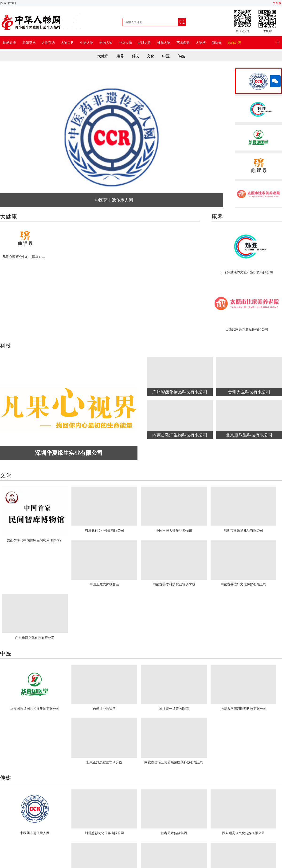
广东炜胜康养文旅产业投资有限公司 (247, 272)
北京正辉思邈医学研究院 (104, 762)
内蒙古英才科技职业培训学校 (174, 584)
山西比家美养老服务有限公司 (247, 329)
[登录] (4, 3)
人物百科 (67, 43)
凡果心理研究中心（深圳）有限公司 (25, 257)
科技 (135, 56)
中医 (166, 56)
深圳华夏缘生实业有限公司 (69, 453)
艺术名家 (183, 43)
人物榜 (201, 43)
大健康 (103, 56)
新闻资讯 (29, 43)
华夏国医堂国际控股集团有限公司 (35, 709)
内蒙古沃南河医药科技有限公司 (243, 709)
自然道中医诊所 (104, 709)
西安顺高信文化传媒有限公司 (243, 833)
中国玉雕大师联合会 (104, 584)
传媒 (181, 56)
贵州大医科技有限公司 (249, 392)
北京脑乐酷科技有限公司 (249, 435)
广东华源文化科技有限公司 (35, 638)
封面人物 (106, 43)
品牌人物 (145, 43)
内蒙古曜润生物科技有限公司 (180, 435)
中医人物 (87, 43)
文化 (151, 56)
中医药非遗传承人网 (114, 200)
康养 (120, 56)
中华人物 (125, 43)
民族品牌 (234, 43)
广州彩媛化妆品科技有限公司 (180, 392)
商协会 (217, 43)
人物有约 (48, 43)
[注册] (12, 3)
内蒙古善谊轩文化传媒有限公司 (243, 584)
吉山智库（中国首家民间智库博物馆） (35, 541)
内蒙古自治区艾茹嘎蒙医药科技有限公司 (174, 762)
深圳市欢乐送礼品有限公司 (243, 531)
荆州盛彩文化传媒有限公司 (104, 531)
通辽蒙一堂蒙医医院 (174, 709)
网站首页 (10, 43)
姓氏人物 (164, 43)
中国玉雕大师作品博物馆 (174, 531)
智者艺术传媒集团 (174, 833)
